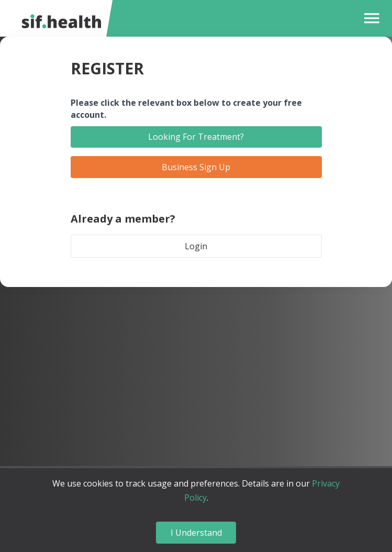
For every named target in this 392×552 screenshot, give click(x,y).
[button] (369, 18)
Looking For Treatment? (196, 137)
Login (196, 246)
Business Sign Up (196, 167)
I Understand (196, 533)
